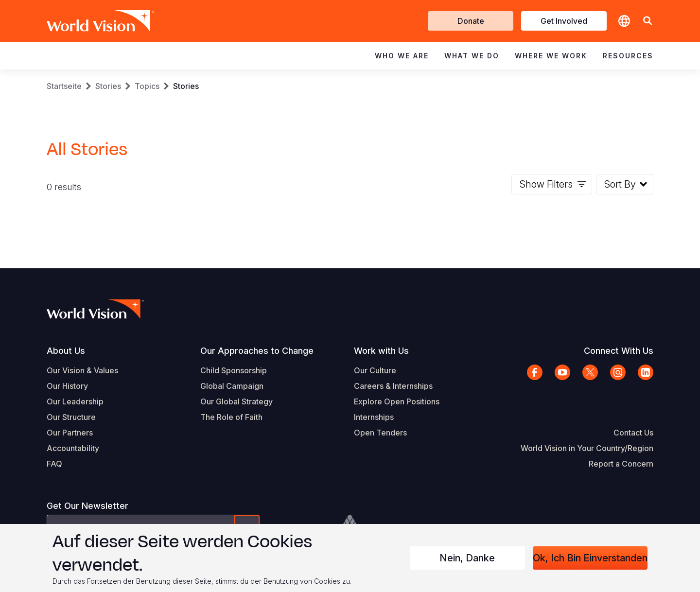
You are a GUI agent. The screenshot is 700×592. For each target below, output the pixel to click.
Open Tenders (380, 433)
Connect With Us (619, 351)
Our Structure (71, 417)
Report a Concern (621, 464)
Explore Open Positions (397, 401)
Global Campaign (232, 386)
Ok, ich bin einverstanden (590, 558)
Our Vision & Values (82, 370)
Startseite (64, 86)
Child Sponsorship (234, 370)
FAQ (54, 464)
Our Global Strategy (236, 401)
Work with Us (381, 351)
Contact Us (633, 433)
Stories (108, 86)
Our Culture (375, 370)
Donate (471, 21)
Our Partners (70, 433)
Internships (374, 417)
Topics (147, 86)
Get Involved (564, 21)
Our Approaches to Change (257, 351)
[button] (647, 21)
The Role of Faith (231, 417)
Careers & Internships (393, 386)
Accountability (73, 448)
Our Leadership (75, 401)
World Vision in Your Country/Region (587, 448)
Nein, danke (467, 558)
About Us (66, 351)
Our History (67, 386)
